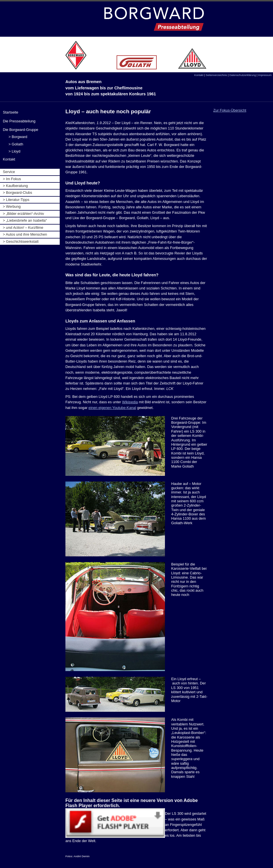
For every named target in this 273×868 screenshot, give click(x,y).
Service (9, 172)
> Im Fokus (12, 179)
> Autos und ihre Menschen (25, 234)
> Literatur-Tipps (16, 200)
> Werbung (12, 206)
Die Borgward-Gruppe (20, 130)
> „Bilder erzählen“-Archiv (23, 214)
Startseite (11, 112)
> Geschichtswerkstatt (21, 241)
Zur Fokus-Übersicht (230, 110)
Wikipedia (130, 402)
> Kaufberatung (15, 186)
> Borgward (18, 137)
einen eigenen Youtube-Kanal (112, 408)
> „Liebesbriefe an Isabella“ (25, 220)
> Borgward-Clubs (17, 193)
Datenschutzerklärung (242, 75)
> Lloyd (15, 151)
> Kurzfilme (23, 228)
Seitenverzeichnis (216, 75)
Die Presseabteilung (19, 121)
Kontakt (199, 75)
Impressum (265, 75)
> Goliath (16, 144)
